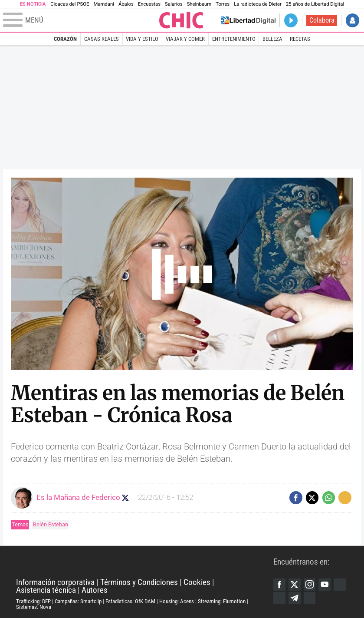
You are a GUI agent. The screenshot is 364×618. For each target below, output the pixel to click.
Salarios (174, 4)
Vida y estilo (142, 39)
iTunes (310, 598)
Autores (95, 590)
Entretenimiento (234, 39)
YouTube (325, 585)
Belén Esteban (51, 524)
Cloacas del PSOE (70, 4)
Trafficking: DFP (33, 601)
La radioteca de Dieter (258, 4)
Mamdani (103, 4)
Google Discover (340, 585)
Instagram (310, 585)
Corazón (65, 39)
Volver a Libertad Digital (248, 20)
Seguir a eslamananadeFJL (125, 498)
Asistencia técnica (46, 590)
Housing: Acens (177, 601)
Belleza (272, 39)
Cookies (197, 582)
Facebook (279, 585)
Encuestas (149, 4)
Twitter (295, 585)
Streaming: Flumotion (222, 601)
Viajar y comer (185, 39)
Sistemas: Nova (34, 607)
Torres (223, 4)
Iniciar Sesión (353, 20)
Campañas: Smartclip (78, 601)
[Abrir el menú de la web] (80, 20)
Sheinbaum (199, 4)
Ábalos (126, 4)
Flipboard (279, 598)
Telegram (295, 598)
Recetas (300, 39)
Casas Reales (102, 39)
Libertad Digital (145, 562)
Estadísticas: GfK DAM (130, 601)
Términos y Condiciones (139, 582)
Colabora (322, 20)
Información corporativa (55, 582)
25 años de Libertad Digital (315, 4)
